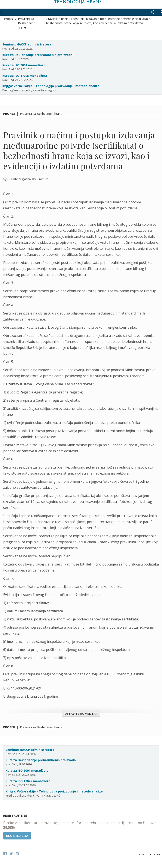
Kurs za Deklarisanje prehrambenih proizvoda (37, 55)
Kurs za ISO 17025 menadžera (25, 76)
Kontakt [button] (156, 854)
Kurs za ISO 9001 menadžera (24, 65)
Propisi (9, 19)
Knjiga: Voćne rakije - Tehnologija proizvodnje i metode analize (51, 86)
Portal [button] (144, 854)
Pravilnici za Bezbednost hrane (26, 23)
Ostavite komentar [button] (81, 714)
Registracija (17, 836)
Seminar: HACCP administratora (27, 44)
